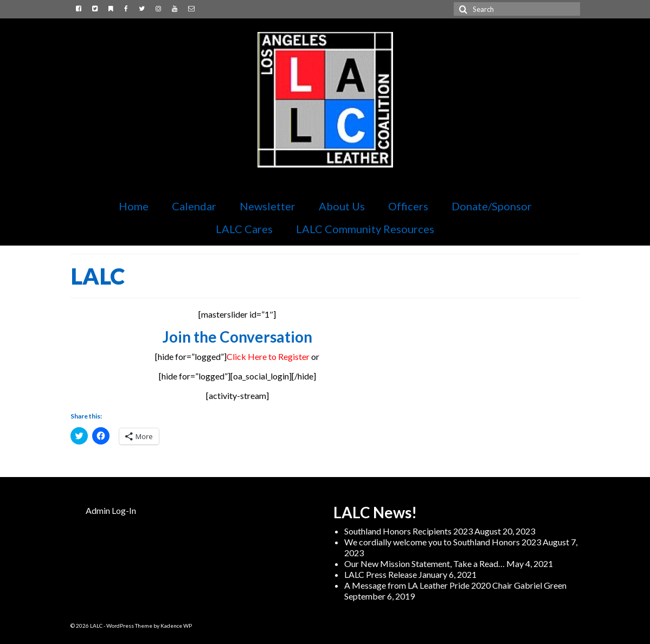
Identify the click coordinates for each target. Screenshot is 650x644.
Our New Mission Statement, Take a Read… (424, 563)
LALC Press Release (381, 574)
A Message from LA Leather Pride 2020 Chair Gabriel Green (455, 585)
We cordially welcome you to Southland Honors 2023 (443, 542)
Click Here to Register (268, 356)
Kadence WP (176, 626)
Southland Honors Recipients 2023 (408, 531)
